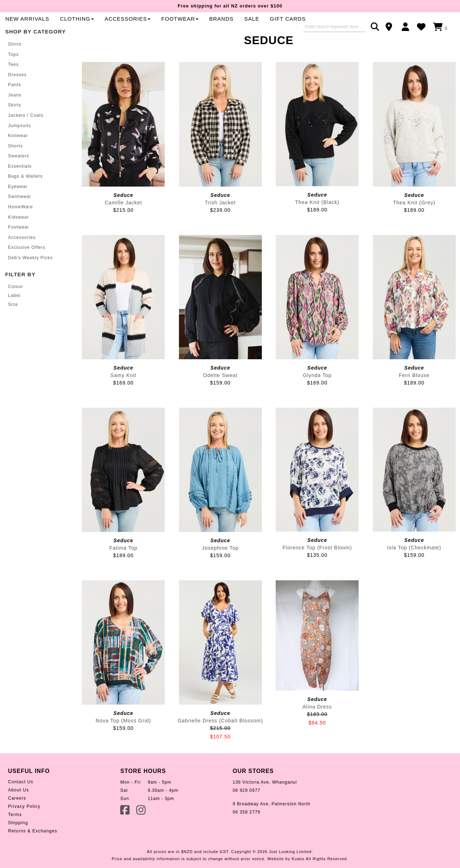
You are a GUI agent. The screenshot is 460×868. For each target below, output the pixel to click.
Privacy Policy (24, 830)
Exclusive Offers (26, 267)
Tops (13, 78)
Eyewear (18, 207)
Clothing (231, 29)
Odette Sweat (220, 399)
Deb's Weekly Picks (30, 277)
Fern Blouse (414, 399)
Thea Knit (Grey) (414, 226)
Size (13, 323)
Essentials (20, 187)
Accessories (282, 29)
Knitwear (18, 157)
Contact (391, 27)
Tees (13, 88)
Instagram (142, 833)
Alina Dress (317, 730)
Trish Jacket (220, 226)
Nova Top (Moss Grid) (123, 744)
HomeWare (20, 227)
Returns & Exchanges (32, 855)
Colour (15, 306)
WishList (423, 27)
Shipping (18, 847)
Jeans (15, 117)
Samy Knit (123, 399)
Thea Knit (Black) (317, 226)
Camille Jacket (123, 226)
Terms (15, 838)
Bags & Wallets (25, 197)
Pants (15, 108)
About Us (18, 814)
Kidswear (18, 237)
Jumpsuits (19, 147)
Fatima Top (123, 571)
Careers (17, 822)
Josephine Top (220, 571)
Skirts (15, 127)
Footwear (18, 247)
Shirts (15, 68)
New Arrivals (181, 29)
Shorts (15, 167)
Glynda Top (317, 399)
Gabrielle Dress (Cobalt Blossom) (220, 744)
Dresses (17, 98)
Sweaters (18, 177)
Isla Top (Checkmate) (414, 571)
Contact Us (20, 806)
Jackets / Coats (25, 137)
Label (14, 314)
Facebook (126, 833)
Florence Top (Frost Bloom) (317, 571)
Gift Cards (177, 42)
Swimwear (19, 217)
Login (407, 27)
